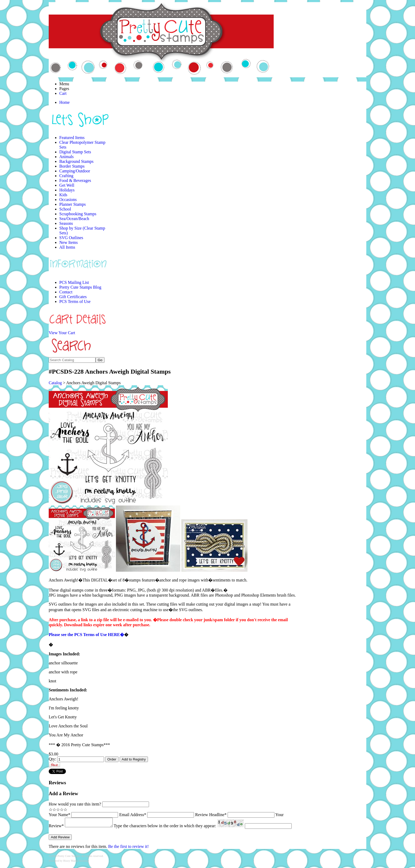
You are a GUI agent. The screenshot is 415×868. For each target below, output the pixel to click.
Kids (63, 195)
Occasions (68, 200)
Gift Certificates (73, 297)
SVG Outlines (71, 238)
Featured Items (72, 138)
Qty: (52, 759)
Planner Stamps (73, 204)
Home (64, 102)
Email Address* (133, 815)
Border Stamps (72, 166)
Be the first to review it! (128, 847)
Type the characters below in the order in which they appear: (170, 827)
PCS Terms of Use (75, 301)
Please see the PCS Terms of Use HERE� (86, 635)
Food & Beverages (75, 180)
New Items (69, 242)
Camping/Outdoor (75, 171)
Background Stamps (76, 161)
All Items (67, 247)
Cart (63, 93)
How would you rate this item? (75, 804)
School (65, 209)
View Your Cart (62, 333)
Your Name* (59, 815)
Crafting (66, 176)
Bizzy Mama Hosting (76, 862)
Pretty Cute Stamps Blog (80, 287)
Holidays (67, 190)
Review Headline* (211, 815)
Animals (66, 157)
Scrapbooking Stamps (78, 214)
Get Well (67, 185)
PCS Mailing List (74, 282)
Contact (66, 292)
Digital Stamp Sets (75, 152)
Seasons (66, 223)
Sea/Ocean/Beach (74, 219)
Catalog (55, 383)
